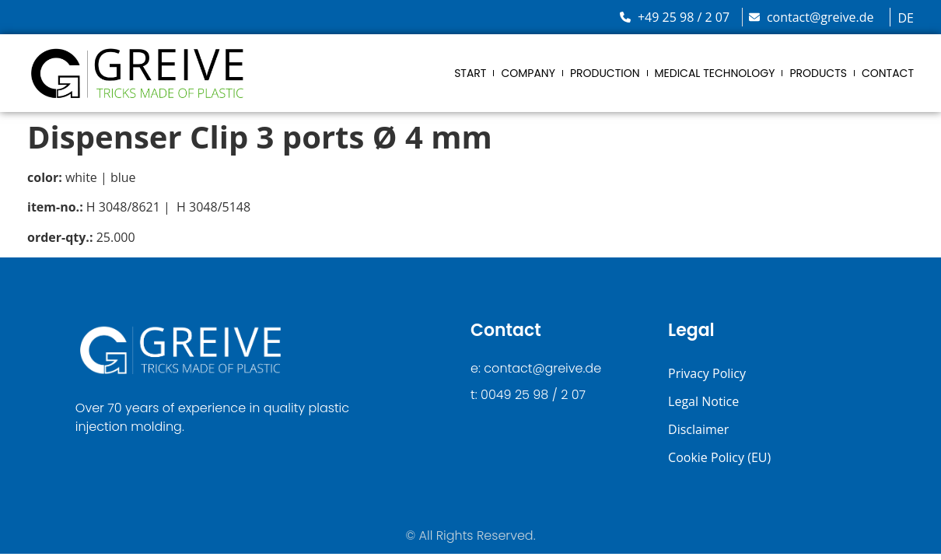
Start (470, 73)
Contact (888, 73)
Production (605, 73)
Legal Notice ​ (705, 401)
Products (818, 73)
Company (528, 73)
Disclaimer (698, 429)
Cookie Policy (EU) (719, 457)
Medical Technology (715, 73)
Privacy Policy (707, 373)
